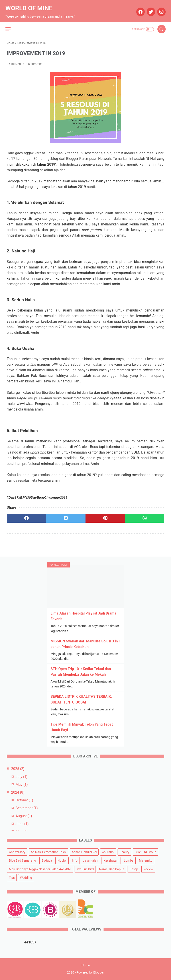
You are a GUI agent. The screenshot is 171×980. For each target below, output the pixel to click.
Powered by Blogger (90, 973)
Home (86, 966)
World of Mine (30, 5)
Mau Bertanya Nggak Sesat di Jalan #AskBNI (40, 869)
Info (75, 860)
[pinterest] (105, 515)
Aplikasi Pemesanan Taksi (49, 852)
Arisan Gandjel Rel (84, 852)
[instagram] (160, 9)
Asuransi (108, 852)
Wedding (26, 877)
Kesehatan (111, 860)
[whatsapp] (145, 515)
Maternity (146, 860)
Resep (134, 869)
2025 (18, 768)
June (22, 823)
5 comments (37, 61)
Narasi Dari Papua (112, 869)
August (24, 815)
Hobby (62, 860)
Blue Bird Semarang (22, 860)
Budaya (47, 860)
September (27, 808)
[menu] (9, 25)
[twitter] (149, 9)
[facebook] (139, 9)
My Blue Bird (85, 869)
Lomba (129, 860)
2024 (18, 792)
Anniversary (17, 852)
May (22, 784)
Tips (12, 877)
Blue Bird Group (146, 852)
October (24, 799)
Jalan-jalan (91, 860)
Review (148, 869)
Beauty (124, 852)
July (22, 776)
